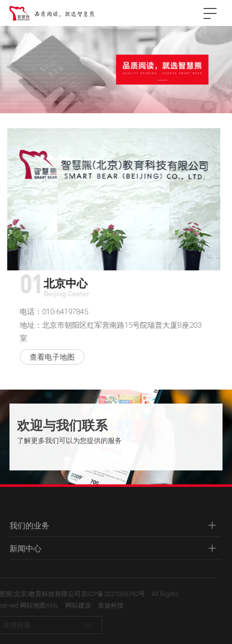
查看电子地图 (50, 357)
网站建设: (72, 605)
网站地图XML (32, 605)
